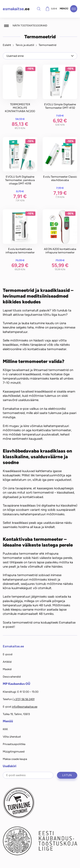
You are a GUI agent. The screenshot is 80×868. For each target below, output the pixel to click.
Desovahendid (12, 677)
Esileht (7, 45)
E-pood (8, 654)
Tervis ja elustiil (25, 45)
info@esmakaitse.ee (25, 707)
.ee (16, 9)
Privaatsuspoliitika (14, 744)
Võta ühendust (12, 737)
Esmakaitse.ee (13, 646)
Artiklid (7, 662)
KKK (5, 729)
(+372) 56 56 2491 (24, 699)
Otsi (39, 9)
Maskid (7, 669)
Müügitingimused (14, 752)
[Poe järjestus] (40, 56)
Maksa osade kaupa (15, 759)
